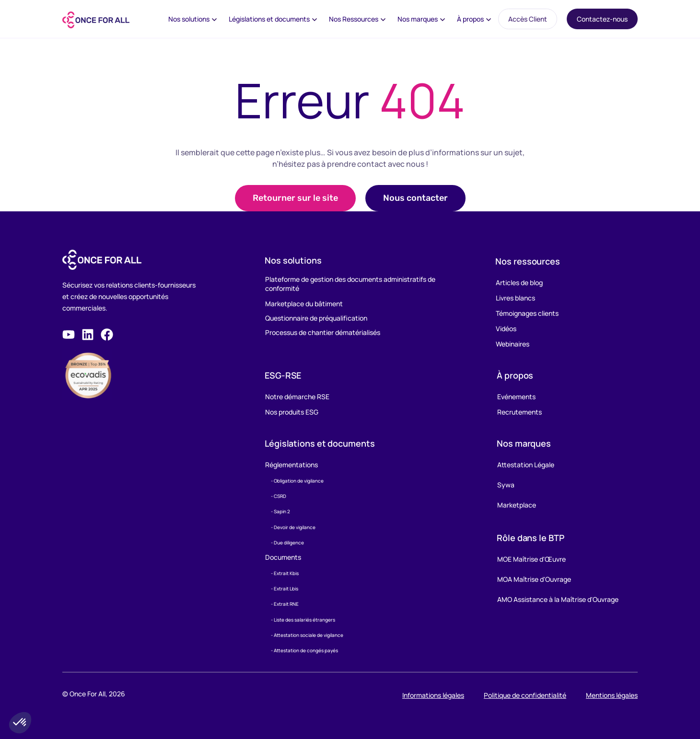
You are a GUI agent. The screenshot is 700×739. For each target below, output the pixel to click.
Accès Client (528, 19)
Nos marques (418, 19)
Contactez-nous (602, 19)
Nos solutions (189, 19)
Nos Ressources (354, 19)
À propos (470, 19)
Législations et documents (269, 19)
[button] (415, 198)
